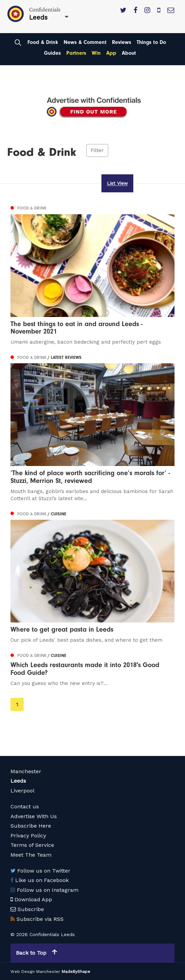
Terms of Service (32, 845)
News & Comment (85, 42)
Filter (97, 150)
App (111, 53)
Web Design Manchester (35, 972)
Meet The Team (31, 855)
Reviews (122, 42)
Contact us (25, 806)
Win (96, 53)
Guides (52, 53)
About (129, 53)
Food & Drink (43, 42)
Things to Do (151, 42)
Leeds (18, 781)
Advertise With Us (34, 816)
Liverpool (22, 791)
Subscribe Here (31, 826)
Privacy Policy (28, 836)
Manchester (26, 771)
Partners (76, 53)
